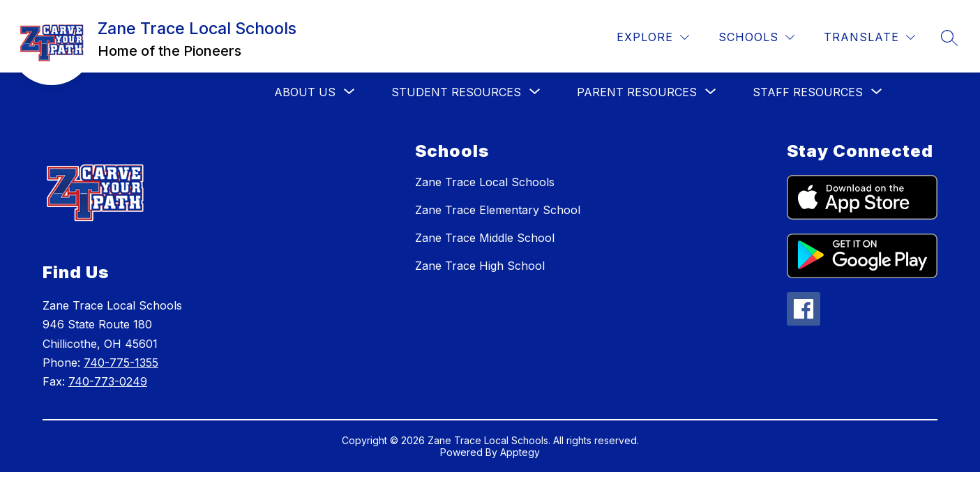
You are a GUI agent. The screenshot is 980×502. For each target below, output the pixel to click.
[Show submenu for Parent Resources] (637, 92)
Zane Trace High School (480, 266)
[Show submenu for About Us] (305, 92)
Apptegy (520, 452)
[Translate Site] (869, 37)
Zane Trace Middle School (485, 238)
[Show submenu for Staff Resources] (808, 92)
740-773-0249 (108, 381)
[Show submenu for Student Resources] (456, 92)
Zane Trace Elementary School (498, 210)
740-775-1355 (121, 363)
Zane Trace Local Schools (485, 182)
